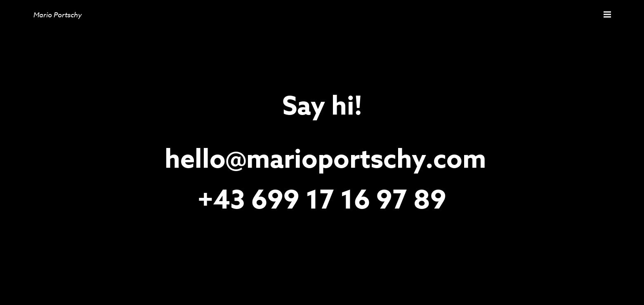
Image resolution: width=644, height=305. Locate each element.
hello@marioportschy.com (325, 160)
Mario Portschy (58, 15)
